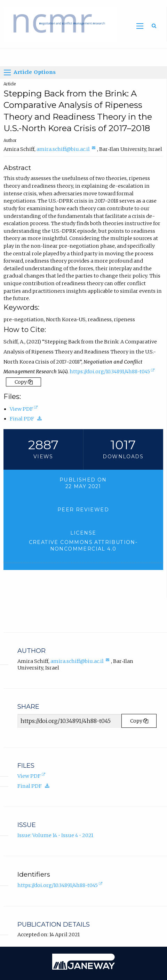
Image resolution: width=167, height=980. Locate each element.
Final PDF (27, 419)
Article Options (30, 73)
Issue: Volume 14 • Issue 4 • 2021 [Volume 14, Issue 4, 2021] (55, 835)
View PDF (24, 409)
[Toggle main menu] (140, 26)
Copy (24, 382)
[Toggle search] (154, 26)
